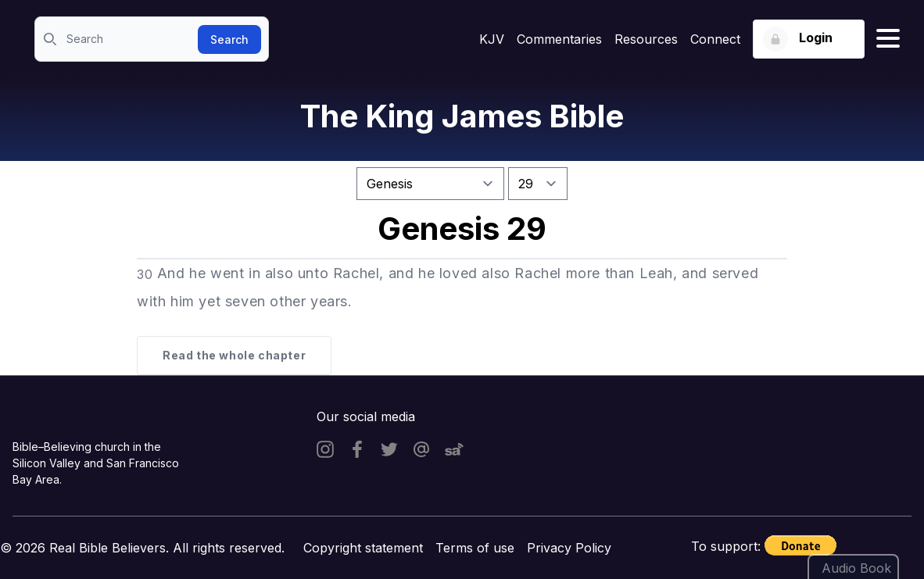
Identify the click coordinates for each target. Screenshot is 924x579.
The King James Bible (462, 116)
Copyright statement (363, 548)
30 (145, 274)
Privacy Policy (569, 548)
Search (229, 39)
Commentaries (559, 39)
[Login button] (809, 39)
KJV (492, 39)
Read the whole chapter (234, 355)
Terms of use (475, 548)
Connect (715, 39)
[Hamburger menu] (888, 39)
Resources (646, 39)
